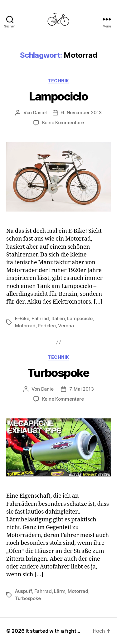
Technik (58, 81)
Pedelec (47, 326)
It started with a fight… (53, 631)
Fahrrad (40, 318)
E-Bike (22, 318)
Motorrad (25, 326)
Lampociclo (58, 96)
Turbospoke (58, 373)
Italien (58, 318)
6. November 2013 (81, 112)
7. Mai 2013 (81, 389)
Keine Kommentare (63, 122)
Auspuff (23, 591)
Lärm (60, 591)
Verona (66, 326)
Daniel (40, 112)
